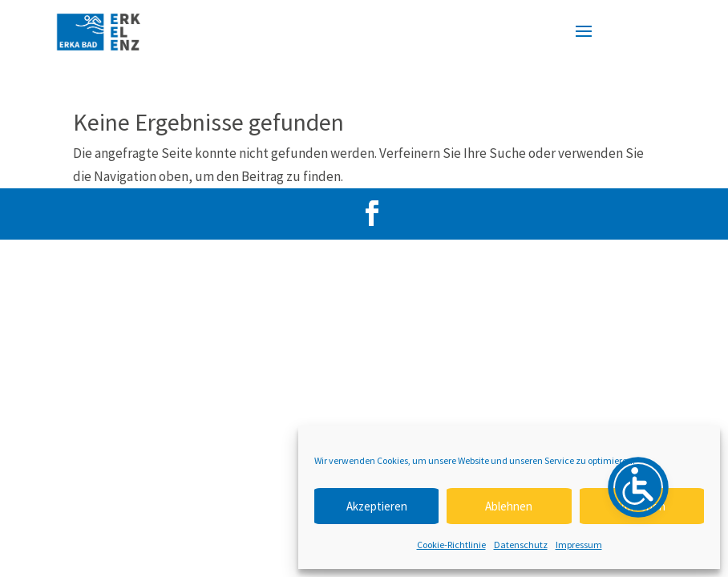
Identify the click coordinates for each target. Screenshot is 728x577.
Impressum (579, 545)
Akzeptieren (377, 506)
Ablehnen (509, 506)
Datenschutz (521, 545)
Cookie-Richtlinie (451, 545)
